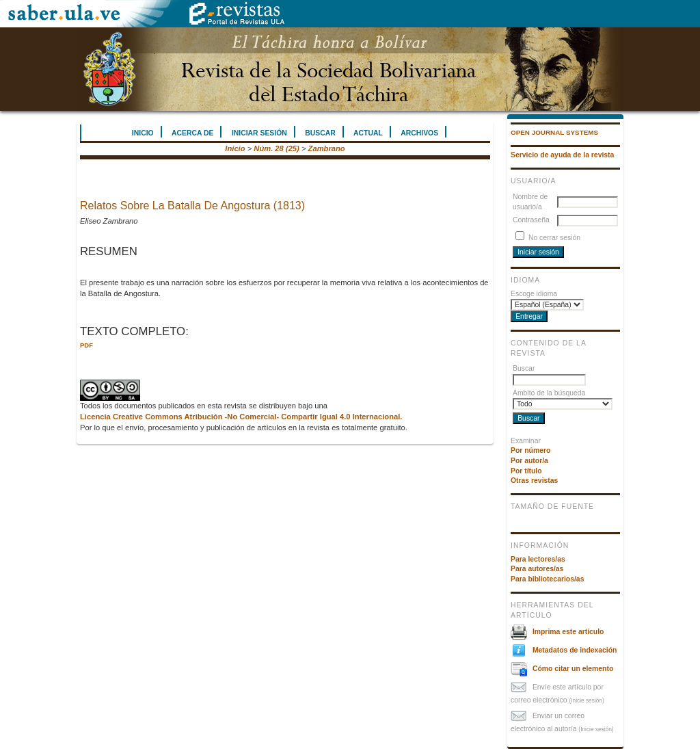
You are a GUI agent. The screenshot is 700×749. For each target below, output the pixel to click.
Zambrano (327, 148)
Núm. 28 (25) (277, 148)
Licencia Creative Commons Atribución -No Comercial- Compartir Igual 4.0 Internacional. (241, 417)
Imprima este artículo (568, 632)
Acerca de (192, 133)
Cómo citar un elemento (573, 669)
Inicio (143, 133)
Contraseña (531, 220)
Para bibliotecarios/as (547, 579)
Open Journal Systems (554, 132)
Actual (368, 133)
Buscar (320, 133)
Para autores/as (537, 569)
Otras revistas (534, 481)
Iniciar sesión (259, 133)
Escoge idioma (534, 294)
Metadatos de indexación (575, 650)
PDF (86, 345)
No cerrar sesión (554, 238)
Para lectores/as (538, 559)
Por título (526, 471)
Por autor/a (529, 461)
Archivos (419, 133)
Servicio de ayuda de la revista (562, 155)
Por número (530, 450)
